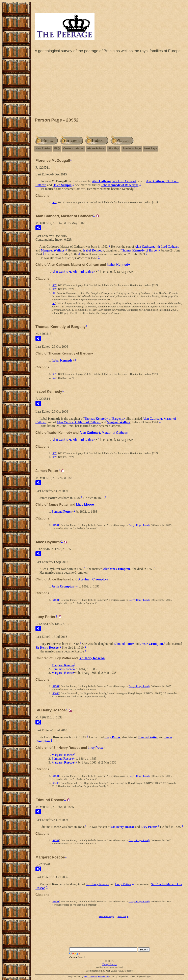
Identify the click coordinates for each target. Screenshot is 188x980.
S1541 (56, 525)
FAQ (57, 148)
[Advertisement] (110, 86)
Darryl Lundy (110, 964)
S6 (54, 303)
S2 (54, 293)
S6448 (56, 693)
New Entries (43, 148)
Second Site (103, 977)
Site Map (114, 148)
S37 (54, 202)
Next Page (151, 148)
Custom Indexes (73, 148)
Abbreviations (96, 148)
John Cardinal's (91, 977)
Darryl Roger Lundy (139, 525)
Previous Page (132, 148)
